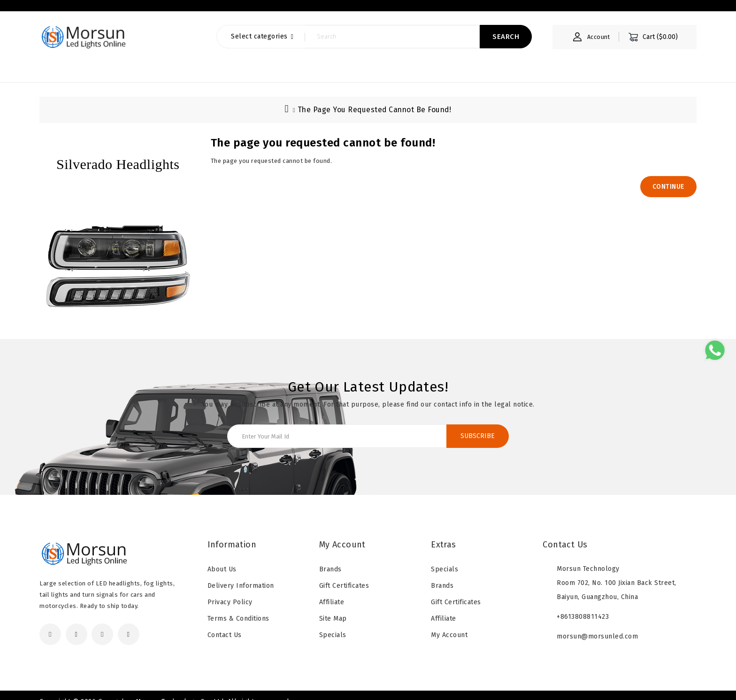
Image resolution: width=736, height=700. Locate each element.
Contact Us (225, 625)
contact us (287, 10)
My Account (449, 625)
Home (49, 10)
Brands (330, 559)
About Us (100, 10)
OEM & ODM (162, 10)
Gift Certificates (344, 575)
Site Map (333, 608)
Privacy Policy (230, 592)
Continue (668, 176)
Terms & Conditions (238, 608)
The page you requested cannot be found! (374, 99)
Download (226, 10)
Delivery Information (241, 575)
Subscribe (478, 426)
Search (502, 46)
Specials (333, 625)
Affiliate (332, 592)
